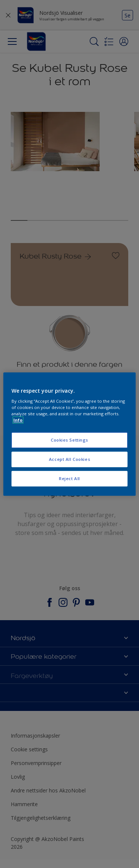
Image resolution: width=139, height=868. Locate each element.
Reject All (69, 478)
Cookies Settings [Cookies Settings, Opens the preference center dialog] (69, 440)
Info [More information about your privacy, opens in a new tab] (18, 420)
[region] (69, 434)
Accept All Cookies (69, 459)
